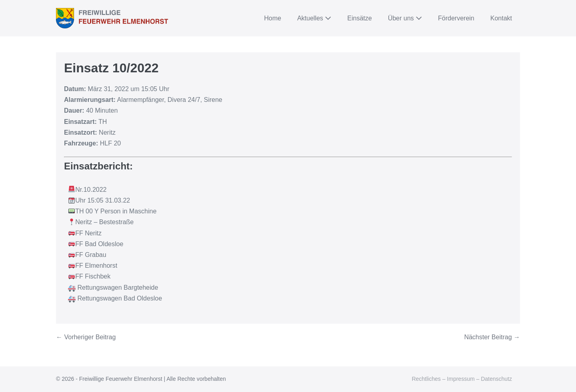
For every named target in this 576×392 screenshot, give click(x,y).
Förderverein (456, 18)
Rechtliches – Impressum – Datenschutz (462, 379)
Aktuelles (314, 18)
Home (273, 18)
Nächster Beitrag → (492, 337)
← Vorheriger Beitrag (86, 337)
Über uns (405, 18)
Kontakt (501, 18)
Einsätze (359, 18)
